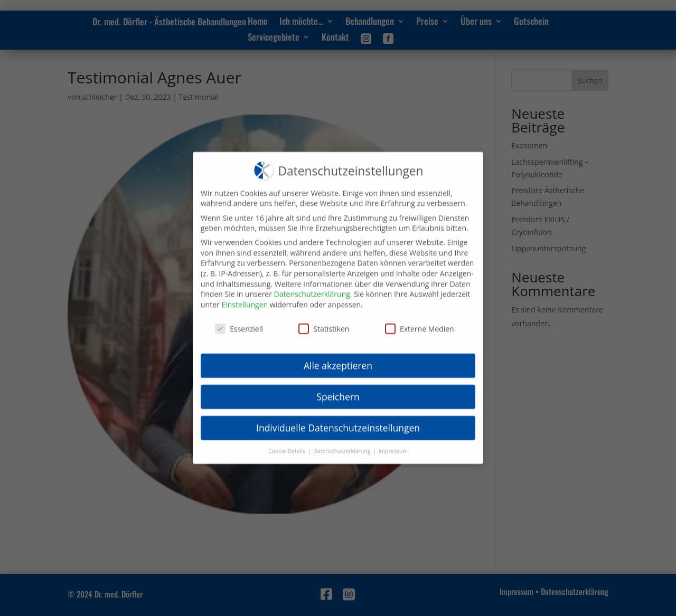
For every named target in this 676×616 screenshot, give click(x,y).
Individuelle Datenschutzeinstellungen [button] (338, 420)
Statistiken (324, 321)
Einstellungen (245, 296)
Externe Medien (420, 321)
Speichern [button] (338, 389)
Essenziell (239, 321)
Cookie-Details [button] (288, 443)
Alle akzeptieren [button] (338, 358)
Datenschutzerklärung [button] (342, 443)
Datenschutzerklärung (312, 286)
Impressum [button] (393, 443)
